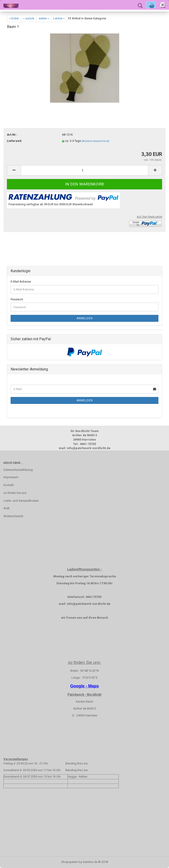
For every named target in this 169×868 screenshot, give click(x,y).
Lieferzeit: (15, 141)
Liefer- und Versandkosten (21, 501)
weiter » (44, 18)
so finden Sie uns (15, 493)
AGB (6, 508)
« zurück (29, 18)
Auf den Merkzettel (149, 217)
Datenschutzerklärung (18, 470)
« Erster (14, 18)
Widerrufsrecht (13, 516)
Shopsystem (70, 862)
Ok (151, 5)
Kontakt (9, 485)
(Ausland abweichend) (95, 141)
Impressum (11, 477)
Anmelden (85, 318)
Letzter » (59, 18)
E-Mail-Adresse (21, 282)
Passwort (17, 299)
